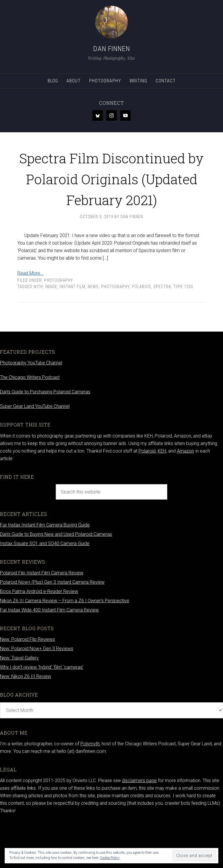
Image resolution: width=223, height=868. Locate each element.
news (93, 328)
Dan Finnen (112, 49)
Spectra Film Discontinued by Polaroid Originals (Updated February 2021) (111, 198)
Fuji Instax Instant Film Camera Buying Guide (45, 567)
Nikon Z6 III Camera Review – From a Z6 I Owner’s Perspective (65, 642)
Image (51, 328)
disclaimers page (139, 822)
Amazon (185, 493)
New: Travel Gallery (19, 700)
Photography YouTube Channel (31, 405)
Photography (59, 322)
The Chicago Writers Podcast (30, 419)
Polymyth (90, 785)
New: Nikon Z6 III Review (26, 718)
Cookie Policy (110, 858)
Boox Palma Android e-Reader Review (39, 633)
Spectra (162, 328)
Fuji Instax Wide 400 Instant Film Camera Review (49, 652)
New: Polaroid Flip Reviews (27, 681)
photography (115, 328)
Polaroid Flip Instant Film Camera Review (42, 615)
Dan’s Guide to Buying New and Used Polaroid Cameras (56, 576)
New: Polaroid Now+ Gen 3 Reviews (37, 690)
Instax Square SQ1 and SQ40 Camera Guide (45, 585)
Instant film (72, 328)
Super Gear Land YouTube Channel (35, 448)
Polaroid (141, 328)
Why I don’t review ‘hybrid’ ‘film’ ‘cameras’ (42, 709)
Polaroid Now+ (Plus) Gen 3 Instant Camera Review (52, 624)
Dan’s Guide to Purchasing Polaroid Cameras (45, 434)
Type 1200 (183, 328)
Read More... (30, 315)
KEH (162, 493)
